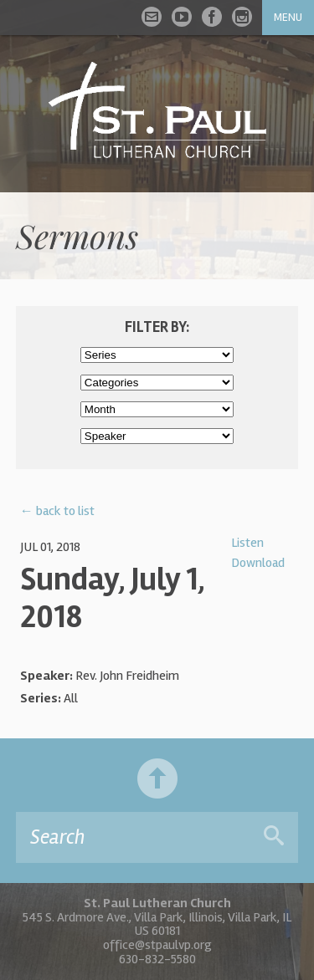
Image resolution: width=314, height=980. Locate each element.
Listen (247, 543)
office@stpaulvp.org (157, 945)
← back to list (57, 511)
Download (258, 563)
